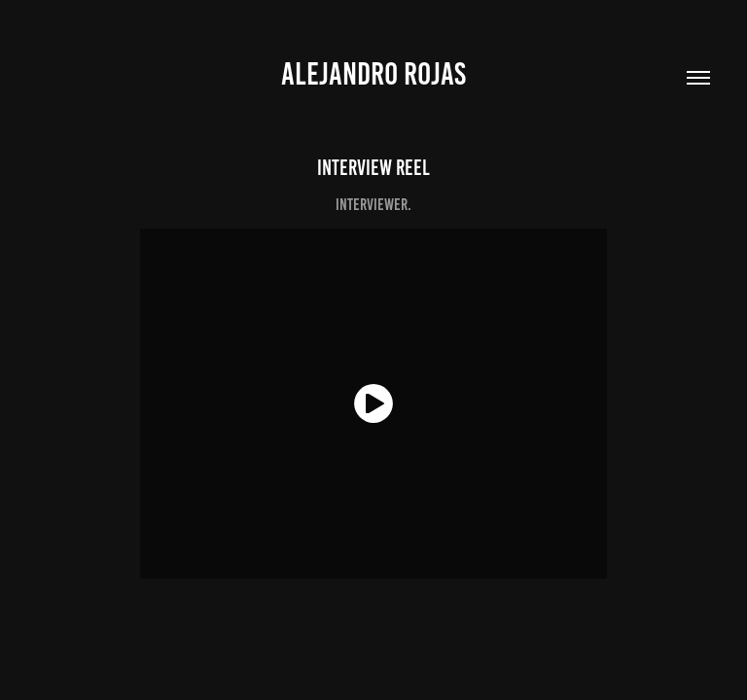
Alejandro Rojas (373, 74)
